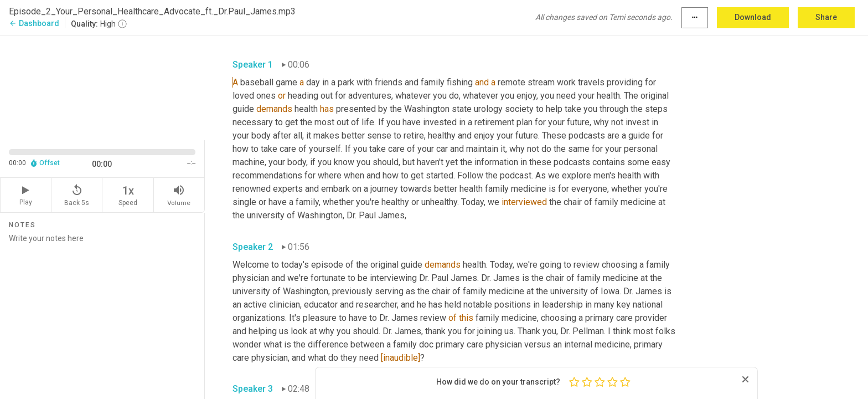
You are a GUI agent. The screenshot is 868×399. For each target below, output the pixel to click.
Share (826, 17)
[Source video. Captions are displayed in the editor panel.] (102, 87)
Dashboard (34, 23)
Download (753, 17)
